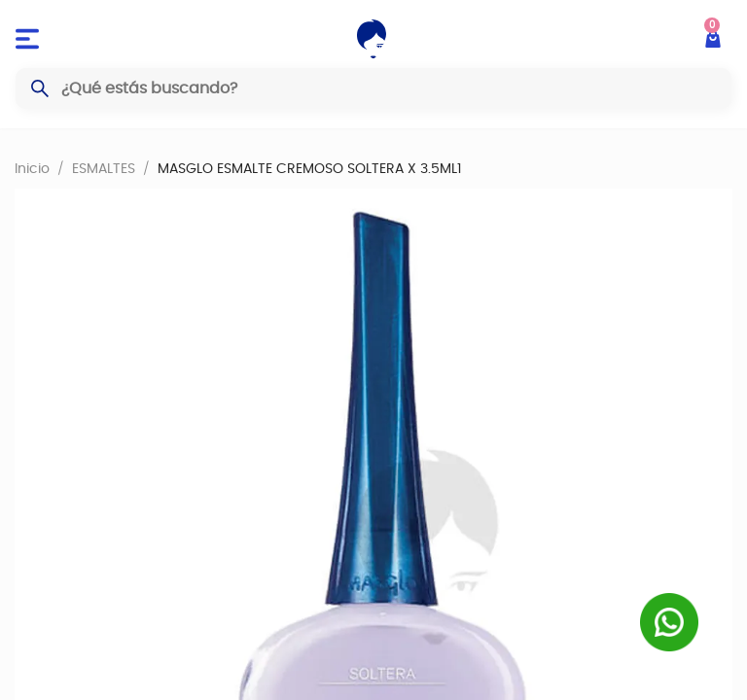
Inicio (32, 168)
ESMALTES (104, 168)
